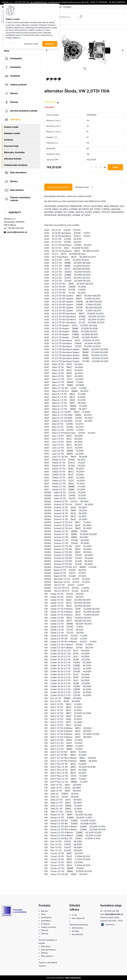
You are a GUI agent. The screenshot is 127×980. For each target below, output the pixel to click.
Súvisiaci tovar (85, 187)
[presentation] (47, 50)
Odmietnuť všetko (31, 44)
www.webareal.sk (73, 978)
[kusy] (96, 167)
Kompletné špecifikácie (58, 187)
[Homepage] (3, 7)
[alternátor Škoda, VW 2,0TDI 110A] (85, 50)
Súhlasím (50, 44)
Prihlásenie (103, 2)
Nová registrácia (118, 2)
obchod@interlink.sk (17, 232)
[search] (81, 18)
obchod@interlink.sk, (39, 2)
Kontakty (67, 7)
